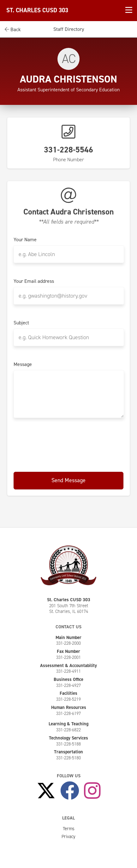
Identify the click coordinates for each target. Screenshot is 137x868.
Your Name (25, 240)
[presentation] (68, 444)
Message (23, 364)
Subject (21, 323)
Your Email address (34, 281)
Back (13, 29)
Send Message (68, 480)
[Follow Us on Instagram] (92, 791)
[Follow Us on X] (46, 791)
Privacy (68, 837)
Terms (69, 829)
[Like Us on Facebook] (70, 791)
